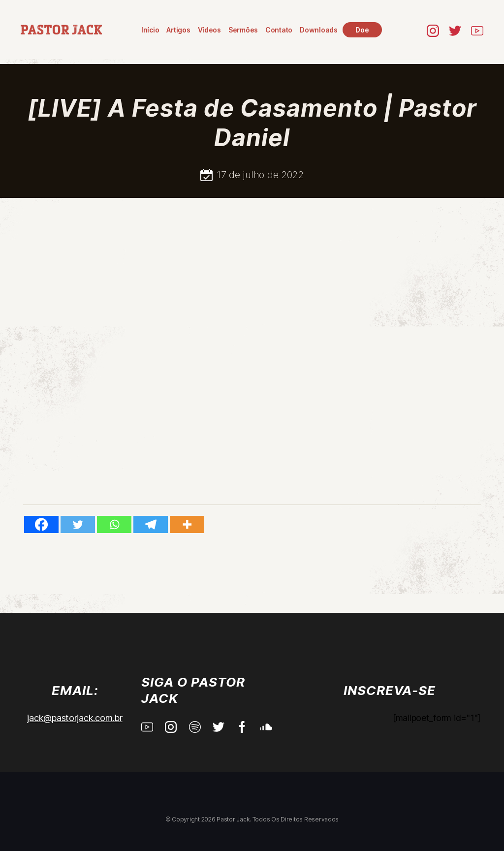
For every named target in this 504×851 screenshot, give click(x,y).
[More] (187, 524)
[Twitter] (78, 524)
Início (150, 30)
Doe (362, 30)
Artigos (178, 30)
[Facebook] (41, 524)
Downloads (319, 30)
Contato (279, 30)
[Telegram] (151, 524)
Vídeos (209, 30)
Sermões (243, 30)
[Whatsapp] (114, 524)
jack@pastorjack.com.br (75, 718)
